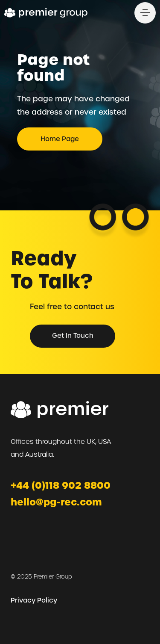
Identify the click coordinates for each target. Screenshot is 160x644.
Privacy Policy (34, 600)
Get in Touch (73, 336)
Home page (60, 139)
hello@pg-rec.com (56, 502)
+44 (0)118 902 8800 (61, 486)
